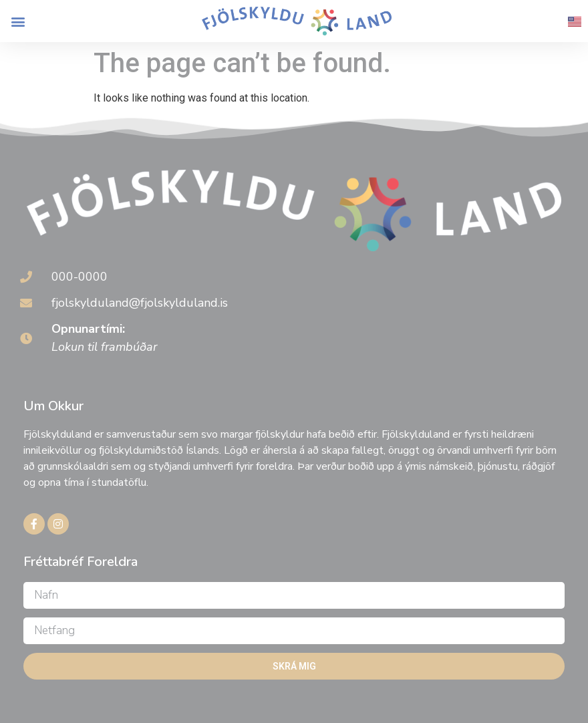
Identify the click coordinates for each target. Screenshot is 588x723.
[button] (18, 21)
